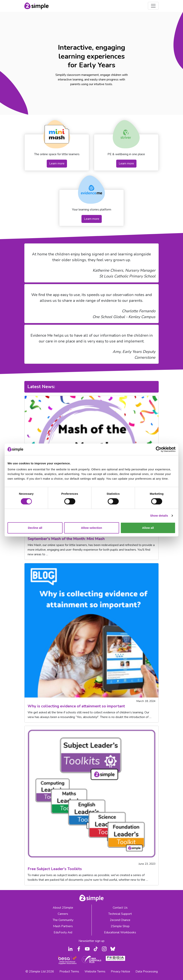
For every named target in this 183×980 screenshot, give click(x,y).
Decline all (35, 528)
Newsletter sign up (91, 941)
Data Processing (147, 971)
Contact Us (120, 908)
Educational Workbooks (120, 932)
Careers (63, 914)
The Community (63, 920)
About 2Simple (63, 908)
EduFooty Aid (63, 932)
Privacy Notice (120, 971)
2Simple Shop (120, 926)
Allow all (148, 528)
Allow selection (91, 528)
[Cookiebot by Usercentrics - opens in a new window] (159, 449)
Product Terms (69, 971)
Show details (159, 516)
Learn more (57, 163)
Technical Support (120, 914)
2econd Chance (120, 920)
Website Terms (95, 971)
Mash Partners (63, 926)
